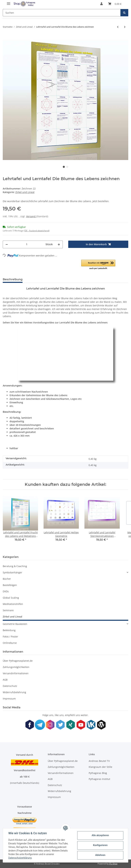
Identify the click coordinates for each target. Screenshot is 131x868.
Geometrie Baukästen (15, 624)
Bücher (7, 579)
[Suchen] (62, 13)
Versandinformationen (16, 673)
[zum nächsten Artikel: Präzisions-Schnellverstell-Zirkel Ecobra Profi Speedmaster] (125, 27)
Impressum (9, 699)
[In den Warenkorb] (98, 244)
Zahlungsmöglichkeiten (16, 667)
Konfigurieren (100, 845)
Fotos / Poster (10, 637)
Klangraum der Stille (100, 767)
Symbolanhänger (12, 572)
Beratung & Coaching (15, 566)
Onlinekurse (10, 643)
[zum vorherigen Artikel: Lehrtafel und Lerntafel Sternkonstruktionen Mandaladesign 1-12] (118, 27)
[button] (101, 4)
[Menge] (27, 244)
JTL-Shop (113, 864)
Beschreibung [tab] (13, 279)
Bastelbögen (10, 585)
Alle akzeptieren (100, 835)
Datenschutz (10, 686)
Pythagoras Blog (98, 773)
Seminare (8, 610)
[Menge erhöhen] (59, 244)
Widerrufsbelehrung (14, 692)
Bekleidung (9, 630)
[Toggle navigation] (9, 2)
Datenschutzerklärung (20, 858)
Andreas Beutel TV (99, 761)
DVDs (6, 591)
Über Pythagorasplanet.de (18, 661)
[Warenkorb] (115, 4)
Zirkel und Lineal (25, 192)
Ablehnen (100, 855)
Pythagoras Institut (99, 779)
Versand (31, 216)
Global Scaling (11, 598)
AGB (5, 680)
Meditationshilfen (13, 604)
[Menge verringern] (7, 244)
